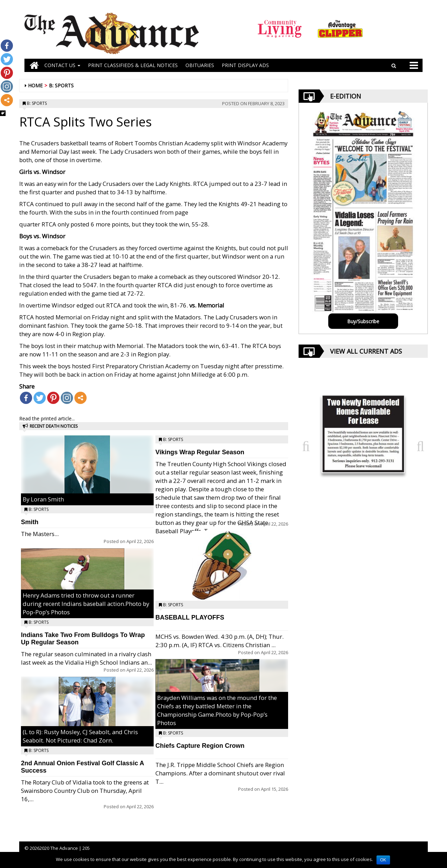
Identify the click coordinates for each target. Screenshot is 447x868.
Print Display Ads (245, 65)
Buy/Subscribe (363, 321)
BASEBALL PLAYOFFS (190, 617)
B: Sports (61, 85)
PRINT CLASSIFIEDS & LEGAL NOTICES (133, 65)
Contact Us (62, 65)
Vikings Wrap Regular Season (200, 452)
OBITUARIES (200, 65)
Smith (30, 522)
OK (383, 860)
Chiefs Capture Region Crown (200, 746)
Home (35, 85)
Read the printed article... (47, 418)
